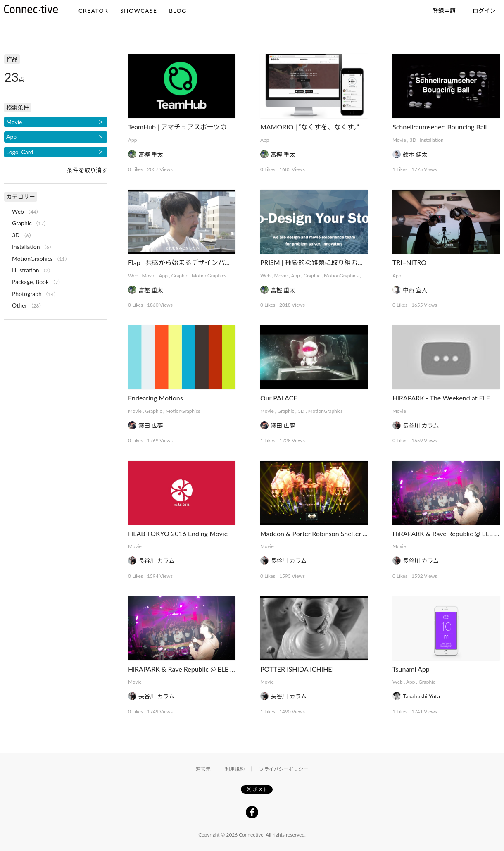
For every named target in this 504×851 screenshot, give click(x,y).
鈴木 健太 (415, 154)
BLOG (178, 11)
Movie (399, 140)
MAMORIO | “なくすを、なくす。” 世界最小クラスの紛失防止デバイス (363, 127)
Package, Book (30, 282)
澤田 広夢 (151, 425)
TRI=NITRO (409, 262)
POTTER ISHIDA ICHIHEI (297, 669)
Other (19, 305)
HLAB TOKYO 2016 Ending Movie (178, 533)
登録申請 (444, 11)
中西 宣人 (415, 290)
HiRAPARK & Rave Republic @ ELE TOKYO (190, 669)
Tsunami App (411, 669)
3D (413, 140)
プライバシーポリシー (284, 769)
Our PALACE (279, 398)
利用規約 (235, 769)
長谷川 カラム (421, 425)
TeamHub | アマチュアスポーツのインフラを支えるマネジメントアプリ (233, 127)
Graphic (180, 275)
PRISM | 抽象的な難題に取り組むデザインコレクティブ (342, 262)
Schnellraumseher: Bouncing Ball (440, 127)
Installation (431, 140)
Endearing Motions (156, 398)
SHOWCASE (139, 11)
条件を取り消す (87, 170)
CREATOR (93, 11)
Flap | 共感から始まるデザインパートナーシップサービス (213, 262)
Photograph (27, 294)
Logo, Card (20, 152)
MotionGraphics (209, 275)
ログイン (484, 11)
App (132, 140)
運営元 (203, 769)
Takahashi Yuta (421, 696)
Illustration (26, 270)
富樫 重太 (151, 154)
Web (133, 275)
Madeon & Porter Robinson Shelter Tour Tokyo (327, 533)
